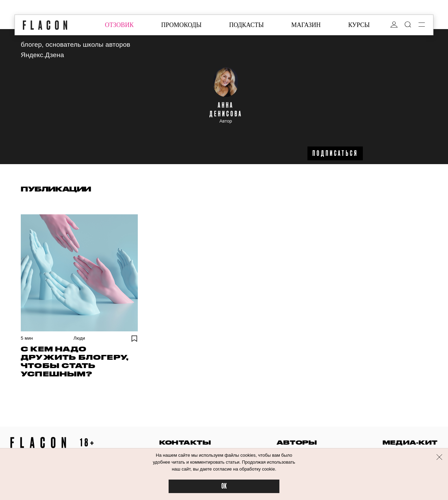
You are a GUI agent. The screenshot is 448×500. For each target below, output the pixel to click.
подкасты (247, 25)
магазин (306, 25)
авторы (297, 442)
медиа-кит (410, 442)
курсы (359, 25)
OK (224, 486)
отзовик (119, 25)
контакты (185, 442)
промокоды (181, 25)
